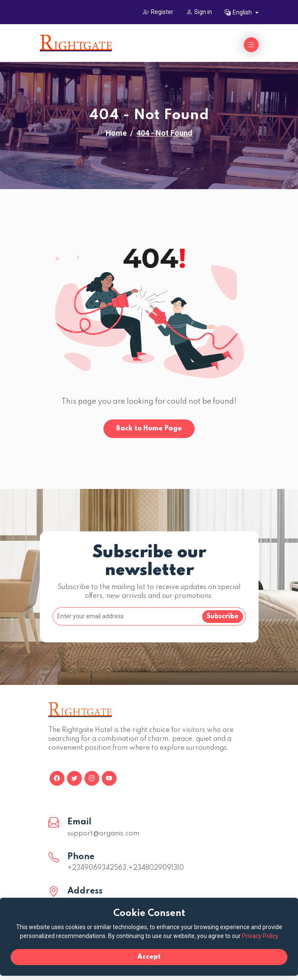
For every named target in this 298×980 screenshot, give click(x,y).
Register (158, 12)
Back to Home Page (149, 429)
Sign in (199, 12)
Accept (149, 957)
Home (116, 133)
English (239, 12)
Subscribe (223, 617)
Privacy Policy (260, 936)
